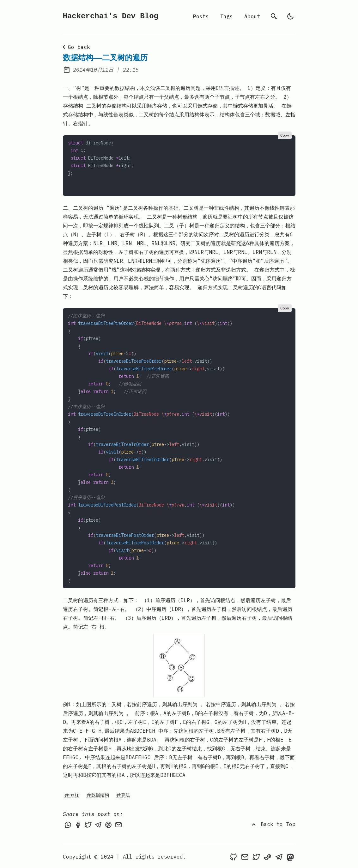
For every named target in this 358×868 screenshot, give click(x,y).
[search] (274, 16)
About (252, 16)
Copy (285, 135)
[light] (290, 16)
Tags (227, 16)
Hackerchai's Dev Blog (111, 16)
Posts (201, 16)
